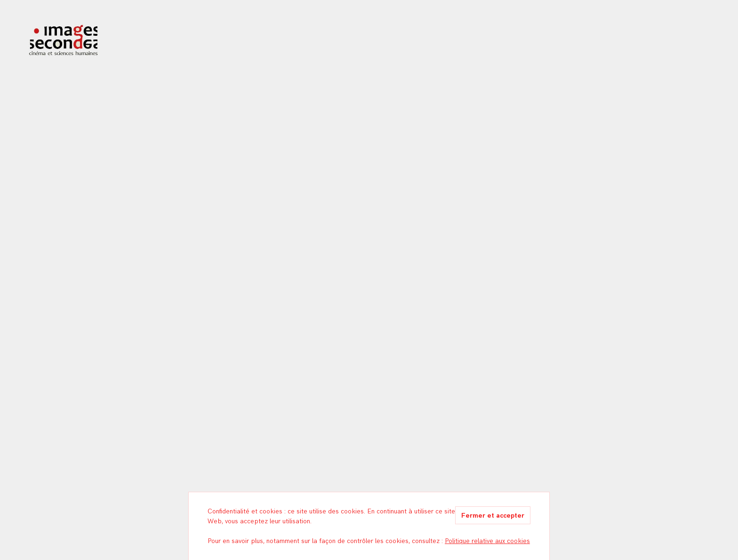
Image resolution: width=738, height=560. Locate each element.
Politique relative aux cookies (487, 541)
